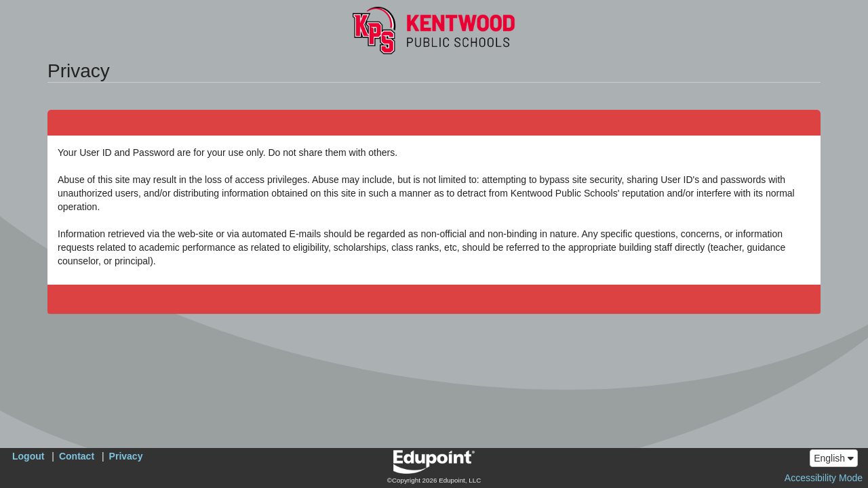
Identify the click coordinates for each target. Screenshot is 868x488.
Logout (28, 456)
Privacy (126, 456)
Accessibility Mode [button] (824, 478)
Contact (77, 456)
